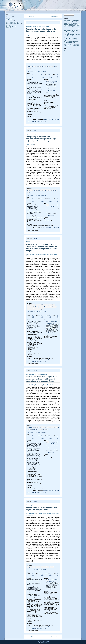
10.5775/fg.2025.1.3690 (40, 570)
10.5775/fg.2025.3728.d (40, 71)
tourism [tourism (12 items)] (66, 44)
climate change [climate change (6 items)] (67, 22)
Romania (52, 567)
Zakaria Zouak (38, 385)
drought (29, 567)
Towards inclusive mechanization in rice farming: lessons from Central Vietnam (41, 30)
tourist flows (52, 305)
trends (43, 567)
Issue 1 (35, 371)
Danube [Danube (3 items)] (76, 23)
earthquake (30, 427)
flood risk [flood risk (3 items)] (72, 27)
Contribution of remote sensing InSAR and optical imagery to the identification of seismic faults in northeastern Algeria (42, 379)
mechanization (40, 66)
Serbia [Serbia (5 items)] (78, 40)
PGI (55, 190)
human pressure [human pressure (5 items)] (67, 30)
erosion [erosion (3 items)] (74, 26)
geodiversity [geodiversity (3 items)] (77, 27)
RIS (49, 90)
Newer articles (56, 16)
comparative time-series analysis (35, 309)
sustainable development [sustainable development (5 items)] (70, 42)
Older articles (30, 16)
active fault (36, 427)
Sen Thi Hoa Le (39, 35)
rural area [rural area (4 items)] (69, 40)
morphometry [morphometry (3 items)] (66, 33)
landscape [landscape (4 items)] (69, 32)
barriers (29, 66)
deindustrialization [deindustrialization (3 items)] (67, 25)
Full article (30, 71)
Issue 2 (35, 23)
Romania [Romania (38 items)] (68, 38)
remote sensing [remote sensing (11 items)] (69, 36)
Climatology (8, 18)
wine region (37, 190)
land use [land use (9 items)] (74, 32)
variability (38, 567)
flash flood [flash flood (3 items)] (68, 27)
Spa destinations (31, 305)
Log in (65, 51)
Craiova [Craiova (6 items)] (66, 23)
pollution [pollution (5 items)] (76, 33)
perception (48, 66)
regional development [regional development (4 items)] (75, 34)
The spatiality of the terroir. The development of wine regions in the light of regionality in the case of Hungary (42, 139)
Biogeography (9, 17)
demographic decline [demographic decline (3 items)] (75, 25)
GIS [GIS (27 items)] (79, 28)
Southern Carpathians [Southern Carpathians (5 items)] (69, 41)
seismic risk (43, 427)
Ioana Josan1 (50, 254)
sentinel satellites (43, 429)
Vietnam (29, 68)
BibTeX (53, 90)
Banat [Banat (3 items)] (69, 21)
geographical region (46, 190)
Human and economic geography (13, 24)
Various (7, 29)
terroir (28, 192)
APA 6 (47, 81)
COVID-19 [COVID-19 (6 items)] (74, 22)
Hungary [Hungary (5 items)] (74, 30)
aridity (33, 567)
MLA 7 (55, 83)
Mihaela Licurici (42, 514)
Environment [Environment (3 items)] (70, 26)
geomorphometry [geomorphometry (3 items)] (73, 29)
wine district (30, 190)
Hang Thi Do (29, 35)
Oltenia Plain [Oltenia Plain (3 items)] (71, 33)
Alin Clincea (45, 643)
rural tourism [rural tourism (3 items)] (74, 40)
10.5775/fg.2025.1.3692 (40, 432)
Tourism (8, 28)
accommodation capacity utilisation (48, 307)
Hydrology (8, 25)
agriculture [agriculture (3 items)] (66, 21)
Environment (8, 19)
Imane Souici (29, 385)
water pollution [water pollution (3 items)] (76, 45)
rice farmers (54, 66)
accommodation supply (42, 305)
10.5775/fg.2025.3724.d (40, 195)
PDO (53, 190)
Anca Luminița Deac (41, 254)
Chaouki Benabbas (48, 385)
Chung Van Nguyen (48, 35)
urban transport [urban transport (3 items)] (70, 45)
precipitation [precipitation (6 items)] (67, 34)
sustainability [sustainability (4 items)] (77, 41)
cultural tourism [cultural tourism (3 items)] (71, 23)
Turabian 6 (49, 83)
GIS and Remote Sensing (11, 22)
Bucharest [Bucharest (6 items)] (73, 20)
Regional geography (10, 26)
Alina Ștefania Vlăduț (31, 514)
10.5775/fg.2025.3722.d (40, 312)
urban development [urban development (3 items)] (73, 44)
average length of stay (32, 307)
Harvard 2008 (53, 81)
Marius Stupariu (30, 254)
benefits (34, 66)
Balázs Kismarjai (30, 145)
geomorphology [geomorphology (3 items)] (67, 29)
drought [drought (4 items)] (65, 26)
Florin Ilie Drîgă (51, 514)
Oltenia (47, 567)
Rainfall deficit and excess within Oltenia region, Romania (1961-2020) (41, 509)
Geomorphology (9, 21)
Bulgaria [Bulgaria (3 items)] (77, 21)
